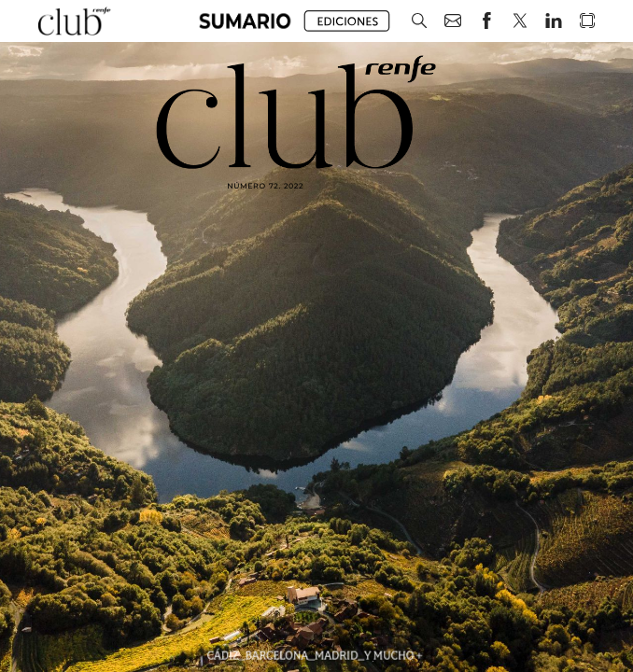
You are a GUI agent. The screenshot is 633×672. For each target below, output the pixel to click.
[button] (245, 21)
